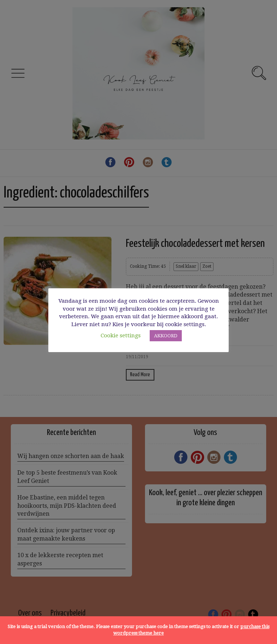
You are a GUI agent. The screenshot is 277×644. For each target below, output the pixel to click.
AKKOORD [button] (166, 336)
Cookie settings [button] (121, 336)
